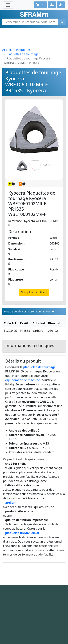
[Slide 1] (22, 165)
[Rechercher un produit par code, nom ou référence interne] (30, 22)
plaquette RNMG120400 (22, 533)
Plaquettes (23, 50)
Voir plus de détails (34, 292)
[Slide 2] (34, 165)
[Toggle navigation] (8, 5)
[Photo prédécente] (11, 140)
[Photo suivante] (57, 140)
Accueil (7, 50)
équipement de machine (23, 380)
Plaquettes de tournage (23, 54)
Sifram (34, 15)
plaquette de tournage (39, 367)
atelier (10, 503)
